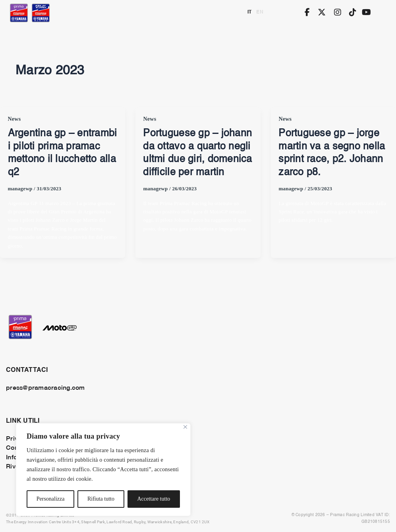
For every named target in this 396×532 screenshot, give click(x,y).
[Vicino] (185, 427)
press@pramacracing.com (45, 387)
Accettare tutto (154, 499)
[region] (103, 470)
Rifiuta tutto (101, 499)
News (14, 119)
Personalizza (51, 499)
